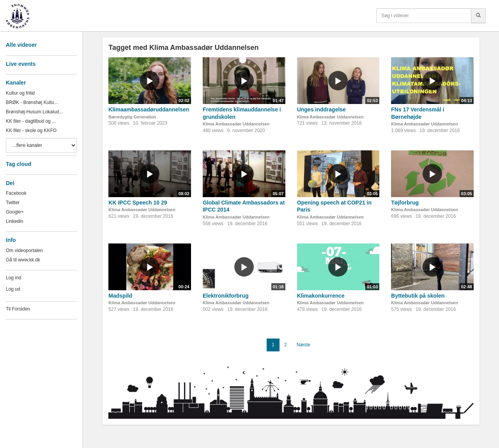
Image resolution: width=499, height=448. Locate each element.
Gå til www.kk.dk (23, 260)
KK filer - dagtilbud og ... (31, 121)
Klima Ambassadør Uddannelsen (236, 124)
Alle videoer (21, 45)
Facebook (16, 193)
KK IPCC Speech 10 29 (138, 203)
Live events (21, 64)
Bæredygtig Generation (132, 117)
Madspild (120, 296)
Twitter (13, 203)
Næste (303, 345)
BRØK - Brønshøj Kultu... (32, 102)
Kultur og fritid (20, 93)
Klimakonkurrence (321, 296)
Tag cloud (19, 164)
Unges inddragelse (321, 109)
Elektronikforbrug (226, 296)
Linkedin (15, 221)
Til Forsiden (18, 309)
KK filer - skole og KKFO (31, 131)
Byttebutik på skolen (418, 296)
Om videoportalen (24, 250)
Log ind (13, 278)
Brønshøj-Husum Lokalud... (34, 112)
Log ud (13, 289)
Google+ (15, 212)
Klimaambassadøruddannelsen (149, 109)
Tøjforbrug (405, 203)
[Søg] (478, 16)
